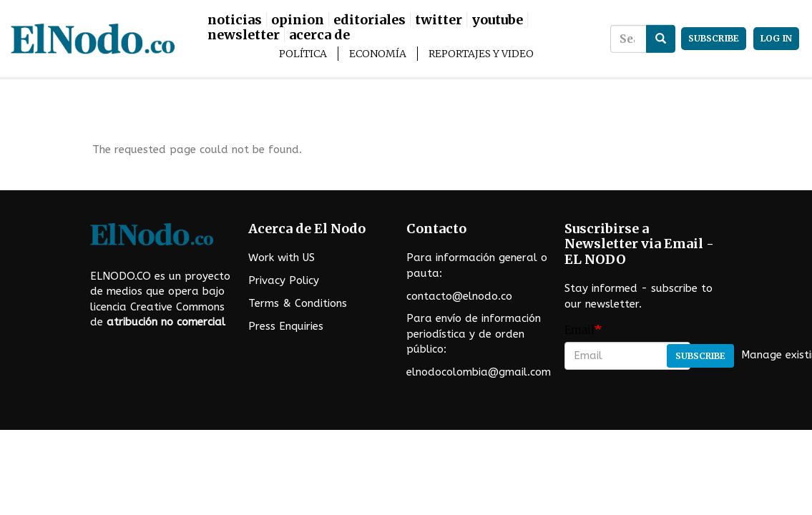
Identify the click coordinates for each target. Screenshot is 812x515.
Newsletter (244, 35)
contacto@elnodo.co (459, 296)
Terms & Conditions (298, 303)
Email (579, 330)
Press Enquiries (286, 326)
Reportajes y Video (481, 54)
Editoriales (370, 20)
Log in (776, 38)
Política (303, 54)
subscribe (714, 38)
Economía (378, 54)
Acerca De (319, 35)
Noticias (235, 20)
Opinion (298, 20)
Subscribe (700, 356)
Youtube (497, 20)
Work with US (282, 257)
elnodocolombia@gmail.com (479, 372)
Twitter (439, 20)
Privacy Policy (284, 280)
